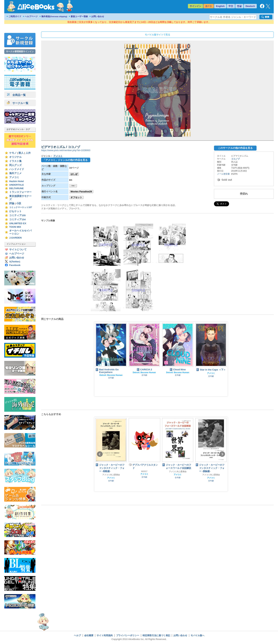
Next (222, 359)
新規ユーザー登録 (79, 16)
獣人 (21, 153)
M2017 (144, 471)
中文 (231, 6)
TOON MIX (15, 227)
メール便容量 (223, 174)
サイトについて (18, 250)
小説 (19, 203)
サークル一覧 (18, 103)
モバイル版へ (198, 635)
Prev (100, 359)
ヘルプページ (31, 16)
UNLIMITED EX (18, 223)
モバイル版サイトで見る (158, 35)
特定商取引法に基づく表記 (156, 635)
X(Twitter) (15, 262)
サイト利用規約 (105, 635)
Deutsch (250, 6)
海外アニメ (15, 173)
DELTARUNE (16, 188)
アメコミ (14, 177)
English (220, 6)
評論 (12, 203)
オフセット (76, 197)
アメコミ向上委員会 (111, 475)
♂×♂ (73, 186)
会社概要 (89, 635)
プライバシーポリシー (128, 635)
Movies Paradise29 (81, 192)
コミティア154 (17, 219)
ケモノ (13, 153)
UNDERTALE (17, 185)
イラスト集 (15, 161)
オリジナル (15, 157)
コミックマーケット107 (21, 207)
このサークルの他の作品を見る (235, 148)
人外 (28, 153)
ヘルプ (77, 635)
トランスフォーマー (20, 192)
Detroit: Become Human (111, 375)
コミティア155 (17, 215)
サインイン (195, 6)
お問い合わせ (98, 16)
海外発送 (54, 16)
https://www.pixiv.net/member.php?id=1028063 (66, 150)
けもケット (15, 211)
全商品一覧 (16, 95)
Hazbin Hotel (16, 181)
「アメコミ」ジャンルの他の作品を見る (65, 160)
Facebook (15, 265)
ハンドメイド (17, 169)
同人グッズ (15, 165)
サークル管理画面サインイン (20, 51)
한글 (239, 6)
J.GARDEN (15, 238)
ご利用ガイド (15, 16)
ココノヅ (235, 159)
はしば (74, 174)
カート (209, 6)
